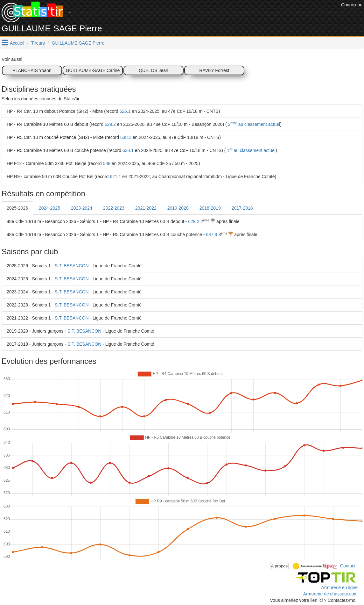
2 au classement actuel (254, 124)
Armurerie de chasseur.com (330, 594)
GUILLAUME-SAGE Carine (93, 70)
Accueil (17, 43)
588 (106, 163)
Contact (348, 565)
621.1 (115, 176)
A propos (280, 566)
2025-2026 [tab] (17, 208)
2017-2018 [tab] (242, 208)
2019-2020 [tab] (178, 208)
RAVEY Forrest (214, 70)
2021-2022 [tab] (146, 208)
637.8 (211, 234)
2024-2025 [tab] (49, 208)
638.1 (126, 137)
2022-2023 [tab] (114, 208)
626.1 (125, 111)
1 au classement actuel (250, 150)
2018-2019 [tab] (210, 208)
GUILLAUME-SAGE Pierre (78, 43)
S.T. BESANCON (72, 266)
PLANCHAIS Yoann (32, 70)
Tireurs (38, 43)
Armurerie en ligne (339, 587)
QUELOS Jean (154, 70)
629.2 (110, 124)
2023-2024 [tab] (82, 208)
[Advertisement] (224, 16)
